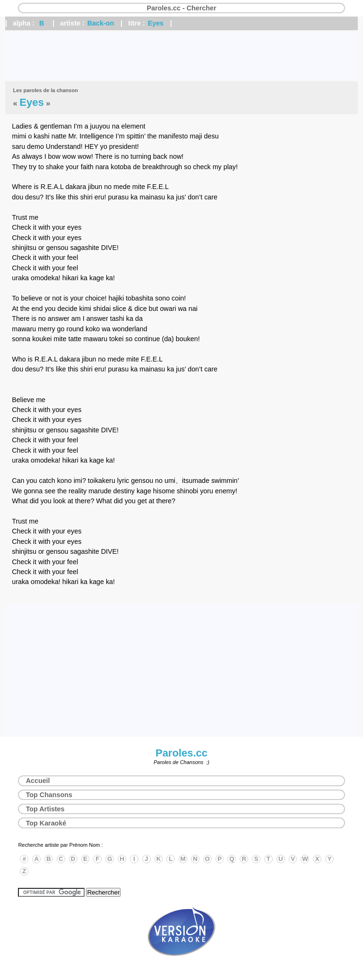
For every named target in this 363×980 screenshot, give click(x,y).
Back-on (101, 23)
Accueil (38, 781)
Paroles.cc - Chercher (181, 8)
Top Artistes (45, 809)
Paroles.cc (181, 753)
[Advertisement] (181, 56)
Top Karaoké (46, 823)
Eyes (156, 23)
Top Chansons (49, 795)
